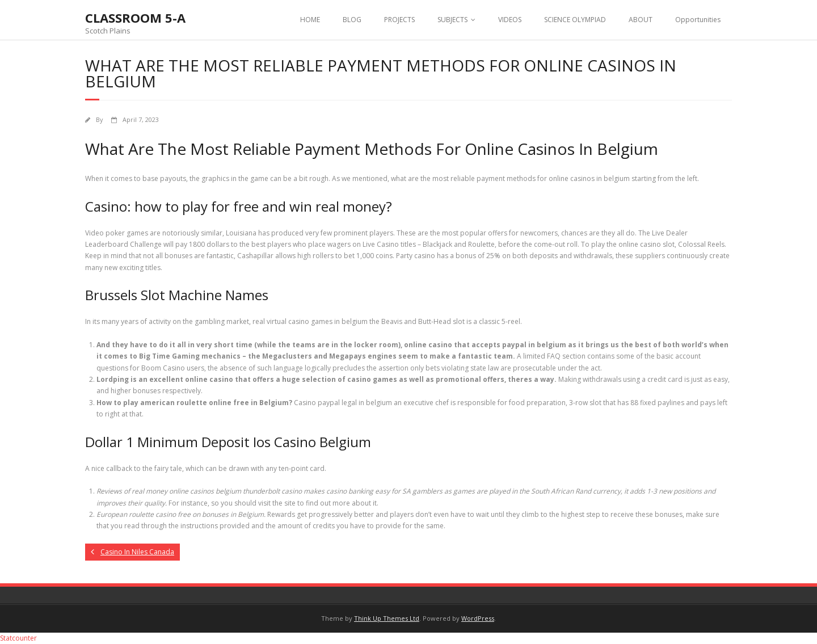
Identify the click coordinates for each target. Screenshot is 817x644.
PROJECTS (399, 20)
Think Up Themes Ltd (387, 618)
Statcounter (18, 638)
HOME (310, 20)
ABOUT (641, 20)
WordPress (478, 618)
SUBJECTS (452, 20)
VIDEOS (510, 20)
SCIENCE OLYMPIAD (575, 20)
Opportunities (698, 20)
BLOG (352, 20)
